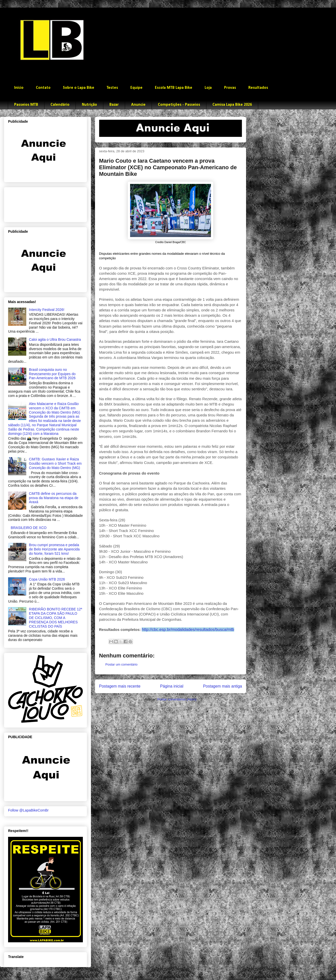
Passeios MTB (26, 105)
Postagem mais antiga (223, 686)
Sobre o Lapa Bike (79, 88)
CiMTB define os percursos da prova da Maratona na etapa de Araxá (54, 498)
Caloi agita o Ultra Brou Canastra (55, 339)
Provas (230, 88)
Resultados (258, 88)
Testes (112, 88)
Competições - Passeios (179, 105)
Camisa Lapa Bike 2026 (232, 105)
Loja (208, 88)
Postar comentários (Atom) (177, 699)
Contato (43, 88)
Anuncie (138, 105)
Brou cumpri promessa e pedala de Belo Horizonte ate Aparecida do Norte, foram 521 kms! (54, 549)
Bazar (114, 105)
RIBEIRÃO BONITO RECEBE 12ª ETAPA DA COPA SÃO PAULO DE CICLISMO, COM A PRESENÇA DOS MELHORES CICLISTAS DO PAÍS (56, 618)
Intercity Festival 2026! (47, 310)
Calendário (60, 105)
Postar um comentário (121, 664)
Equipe (136, 88)
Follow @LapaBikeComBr (28, 810)
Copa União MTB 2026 (47, 579)
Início (19, 88)
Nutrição (89, 105)
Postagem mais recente (120, 686)
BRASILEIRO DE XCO (29, 528)
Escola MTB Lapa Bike (174, 88)
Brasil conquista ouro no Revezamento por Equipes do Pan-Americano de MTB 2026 (52, 374)
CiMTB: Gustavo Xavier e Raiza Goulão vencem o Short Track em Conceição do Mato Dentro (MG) (55, 463)
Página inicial (172, 686)
